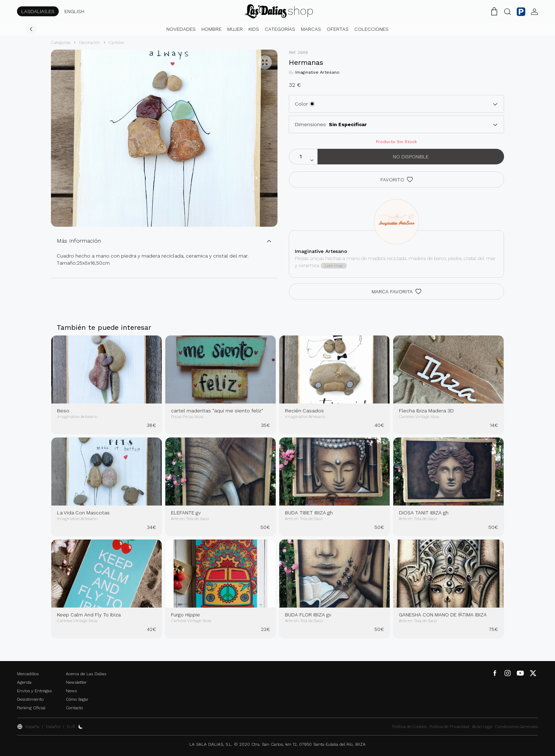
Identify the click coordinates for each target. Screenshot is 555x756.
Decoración (90, 43)
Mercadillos (28, 674)
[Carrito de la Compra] (494, 11)
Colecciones (371, 29)
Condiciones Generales (517, 727)
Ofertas (338, 29)
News (71, 691)
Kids (254, 29)
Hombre (211, 29)
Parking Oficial (31, 708)
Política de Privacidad (449, 727)
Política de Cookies (409, 727)
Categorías (280, 29)
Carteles (116, 43)
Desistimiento (30, 699)
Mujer (235, 29)
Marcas (311, 29)
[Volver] (31, 29)
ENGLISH (74, 11)
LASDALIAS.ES (38, 11)
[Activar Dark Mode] (81, 727)
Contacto (74, 708)
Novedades (181, 29)
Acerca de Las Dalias (86, 674)
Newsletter (76, 682)
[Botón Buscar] (508, 11)
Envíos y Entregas (34, 691)
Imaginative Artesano (317, 72)
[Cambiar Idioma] (279, 11)
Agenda (24, 682)
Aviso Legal (482, 727)
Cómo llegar (77, 699)
